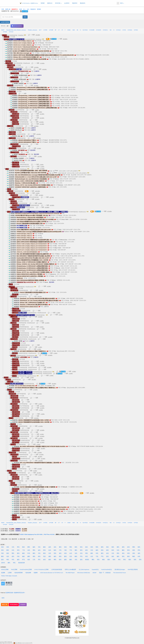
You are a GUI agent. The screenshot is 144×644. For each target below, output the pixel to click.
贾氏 (13, 553)
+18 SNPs (36, 126)
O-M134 (11, 32)
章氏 (125, 560)
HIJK (74, 30)
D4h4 (64, 299)
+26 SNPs (40, 296)
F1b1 (59, 102)
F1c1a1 (57, 266)
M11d (54, 181)
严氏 (102, 556)
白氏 (71, 553)
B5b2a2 (54, 280)
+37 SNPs (35, 390)
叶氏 (29, 553)
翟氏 (109, 560)
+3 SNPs (42, 165)
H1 (26, 278)
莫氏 (81, 550)
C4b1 (51, 501)
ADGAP (94, 573)
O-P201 (136, 30)
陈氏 (24, 547)
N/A (58, 256)
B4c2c (58, 254)
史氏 (107, 553)
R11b (68, 301)
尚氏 (87, 556)
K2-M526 (85, 30)
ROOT (3, 30)
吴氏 (55, 547)
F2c (44, 183)
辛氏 (13, 560)
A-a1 (57, 305)
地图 (33, 35)
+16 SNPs (43, 448)
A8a (55, 187)
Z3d (56, 250)
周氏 (71, 547)
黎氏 (34, 553)
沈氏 (76, 553)
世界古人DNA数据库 (70, 570)
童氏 (102, 553)
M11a (59, 104)
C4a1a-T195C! (65, 219)
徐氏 (87, 547)
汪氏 (113, 553)
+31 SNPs (42, 169)
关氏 (76, 560)
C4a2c (53, 217)
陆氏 (55, 550)
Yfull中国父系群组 (133, 570)
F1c (58, 422)
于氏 (71, 550)
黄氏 (60, 547)
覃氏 (34, 550)
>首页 (3, 598)
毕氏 (97, 553)
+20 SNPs (42, 118)
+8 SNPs (42, 327)
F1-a (62, 242)
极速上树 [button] (5, 605)
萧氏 (29, 547)
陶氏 (134, 556)
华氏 (14, 563)
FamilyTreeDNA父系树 (26, 570)
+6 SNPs (42, 167)
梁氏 (102, 547)
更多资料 (33, 150)
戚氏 (18, 560)
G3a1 (83, 55)
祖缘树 (36, 573)
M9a (75, 507)
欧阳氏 (87, 560)
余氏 (29, 550)
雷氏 (123, 556)
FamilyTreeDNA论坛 (107, 570)
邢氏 (118, 553)
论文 (28, 9)
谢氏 (123, 547)
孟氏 (13, 556)
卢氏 (60, 550)
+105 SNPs (37, 191)
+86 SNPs (34, 380)
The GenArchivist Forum (120, 573)
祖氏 (29, 560)
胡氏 (113, 547)
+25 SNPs (38, 35)
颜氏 (71, 560)
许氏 (13, 550)
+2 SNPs (37, 110)
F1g (41, 236)
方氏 (39, 553)
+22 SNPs (42, 114)
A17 (57, 90)
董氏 (2, 556)
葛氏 (130, 560)
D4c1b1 (52, 503)
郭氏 (97, 547)
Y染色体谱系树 (18, 573)
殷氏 (128, 556)
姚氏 (97, 550)
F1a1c (58, 96)
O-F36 (124, 30)
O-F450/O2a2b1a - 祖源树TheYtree (30, 3)
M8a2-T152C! (58, 248)
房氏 (134, 553)
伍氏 (8, 556)
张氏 (2, 547)
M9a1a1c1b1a (64, 240)
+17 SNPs (40, 426)
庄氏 (81, 553)
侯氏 (107, 550)
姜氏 (18, 553)
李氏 (18, 547)
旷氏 (24, 560)
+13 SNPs (42, 406)
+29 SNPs (42, 436)
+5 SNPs (39, 148)
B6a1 (38, 53)
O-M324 (130, 30)
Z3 (54, 303)
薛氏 (60, 556)
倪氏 (135, 560)
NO (111, 30)
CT (59, 30)
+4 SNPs (40, 112)
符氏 (98, 560)
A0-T (40, 30)
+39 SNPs (54, 384)
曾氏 (134, 550)
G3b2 (56, 244)
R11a (52, 224)
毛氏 (44, 556)
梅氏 (103, 560)
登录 (120, 3)
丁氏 (24, 550)
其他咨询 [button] (23, 605)
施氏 (24, 556)
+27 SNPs (40, 469)
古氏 (92, 556)
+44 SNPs (39, 134)
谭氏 (34, 556)
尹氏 (81, 556)
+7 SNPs (58, 313)
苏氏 (128, 550)
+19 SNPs (42, 430)
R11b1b (42, 43)
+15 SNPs (40, 156)
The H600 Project (70, 573)
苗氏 (8, 553)
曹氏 (134, 547)
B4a (63, 264)
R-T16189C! (41, 226)
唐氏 (118, 547)
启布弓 (3, 563)
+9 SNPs (38, 193)
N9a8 (59, 272)
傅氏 (55, 560)
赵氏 (50, 547)
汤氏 (113, 556)
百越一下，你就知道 (105, 573)
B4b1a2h (65, 487)
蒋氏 (44, 553)
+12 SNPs (50, 337)
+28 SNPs (40, 461)
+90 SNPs (36, 418)
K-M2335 (99, 30)
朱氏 (81, 547)
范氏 (55, 553)
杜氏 (50, 550)
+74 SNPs (42, 63)
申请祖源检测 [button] (14, 605)
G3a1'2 (46, 140)
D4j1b (60, 230)
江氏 (34, 560)
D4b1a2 (58, 98)
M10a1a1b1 (71, 511)
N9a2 (47, 252)
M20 (65, 177)
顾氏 (76, 556)
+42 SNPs (39, 138)
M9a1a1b (58, 268)
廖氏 (29, 556)
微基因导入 (15, 9)
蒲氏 (118, 556)
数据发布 (83, 3)
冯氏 (65, 550)
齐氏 (39, 560)
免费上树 (8, 9)
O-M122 (118, 30)
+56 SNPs (40, 457)
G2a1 (47, 47)
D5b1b (40, 228)
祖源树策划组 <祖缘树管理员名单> (15, 593)
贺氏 (107, 556)
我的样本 (75, 3)
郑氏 (2, 550)
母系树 (43, 3)
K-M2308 (92, 30)
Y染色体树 (28, 573)
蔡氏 (8, 550)
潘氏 (76, 550)
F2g (57, 270)
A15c (45, 49)
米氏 (119, 560)
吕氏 (92, 550)
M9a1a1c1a (53, 274)
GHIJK (69, 30)
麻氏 (9, 563)
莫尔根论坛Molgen (120, 570)
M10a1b (57, 179)
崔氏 (87, 550)
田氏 (44, 550)
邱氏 (128, 553)
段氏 (60, 560)
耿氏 (114, 560)
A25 (56, 262)
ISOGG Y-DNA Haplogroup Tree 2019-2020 (31, 534)
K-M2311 (105, 30)
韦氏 (2, 553)
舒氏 (39, 556)
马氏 (39, 547)
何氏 (92, 547)
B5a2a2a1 (61, 185)
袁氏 (60, 553)
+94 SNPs (39, 473)
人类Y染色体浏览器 (57, 570)
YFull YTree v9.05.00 (49, 534)
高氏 (107, 547)
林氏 (76, 547)
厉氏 (140, 560)
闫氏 (18, 556)
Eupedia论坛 (95, 570)
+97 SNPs (109, 211)
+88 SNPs (40, 485)
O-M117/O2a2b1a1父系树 (41, 570)
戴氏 (44, 547)
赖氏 (24, 553)
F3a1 (65, 388)
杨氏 (34, 547)
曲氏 (50, 560)
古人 (24, 9)
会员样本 (67, 3)
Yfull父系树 (14, 570)
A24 (69, 175)
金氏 (39, 550)
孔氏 (118, 550)
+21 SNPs (42, 124)
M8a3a (46, 282)
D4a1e (53, 276)
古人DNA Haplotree (84, 570)
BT (56, 30)
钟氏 (113, 550)
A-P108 (51, 30)
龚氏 (50, 556)
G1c (40, 45)
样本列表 (58, 3)
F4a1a (56, 171)
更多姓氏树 (21, 563)
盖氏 (2, 560)
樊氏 (93, 560)
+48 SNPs (44, 69)
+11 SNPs (40, 438)
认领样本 (37, 71)
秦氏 (55, 556)
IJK (77, 30)
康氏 (92, 553)
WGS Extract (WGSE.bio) (84, 573)
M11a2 (41, 234)
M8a (56, 246)
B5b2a (56, 173)
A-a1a (49, 57)
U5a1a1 (60, 215)
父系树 (10, 573)
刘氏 (8, 547)
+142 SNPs (39, 394)
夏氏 (65, 556)
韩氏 (102, 550)
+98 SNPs (65, 39)
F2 (74, 509)
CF (62, 30)
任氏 (50, 553)
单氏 (123, 553)
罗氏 (139, 550)
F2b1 (48, 499)
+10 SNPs (41, 122)
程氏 (139, 547)
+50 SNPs (36, 86)
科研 (21, 9)
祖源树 (3, 573)
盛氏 (65, 560)
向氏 (139, 556)
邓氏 (87, 553)
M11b (41, 238)
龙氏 (139, 553)
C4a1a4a (49, 386)
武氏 (65, 553)
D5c (57, 260)
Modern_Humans (33, 30)
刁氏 (97, 556)
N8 (72, 232)
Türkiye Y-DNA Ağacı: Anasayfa (9, 576)
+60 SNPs (92, 493)
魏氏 (123, 550)
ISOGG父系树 (5, 570)
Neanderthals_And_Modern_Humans (16, 30)
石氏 (71, 556)
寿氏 (8, 560)
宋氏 (18, 550)
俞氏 (44, 560)
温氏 (81, 560)
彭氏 (128, 547)
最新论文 (50, 3)
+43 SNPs (52, 205)
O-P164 (5, 32)
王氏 (13, 547)
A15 (40, 41)
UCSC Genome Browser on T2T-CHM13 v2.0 (52, 573)
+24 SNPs (36, 67)
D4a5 (55, 59)
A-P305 (45, 30)
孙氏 (65, 547)
